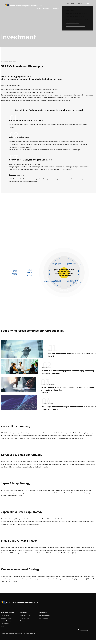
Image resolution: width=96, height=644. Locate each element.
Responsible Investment (45, 615)
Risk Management (44, 618)
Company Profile (5, 615)
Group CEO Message (6, 618)
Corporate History (5, 624)
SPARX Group (69, 4)
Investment (56, 8)
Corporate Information (43, 8)
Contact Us (81, 4)
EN (91, 3)
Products (65, 8)
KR (88, 3)
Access (3, 626)
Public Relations (75, 8)
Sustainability (87, 8)
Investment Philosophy (6, 621)
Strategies (23, 621)
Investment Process (25, 618)
